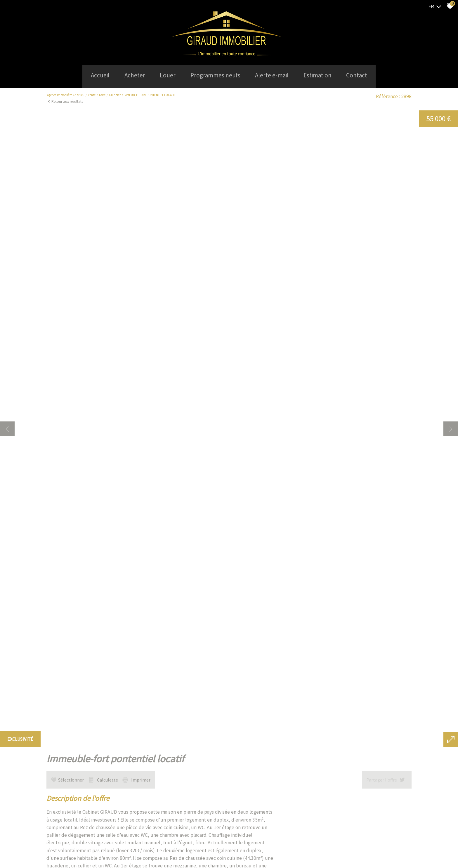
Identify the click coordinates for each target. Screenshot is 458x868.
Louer (166, 75)
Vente (92, 93)
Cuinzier (115, 93)
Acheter (130, 75)
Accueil (94, 75)
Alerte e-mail (274, 75)
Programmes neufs (215, 75)
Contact (363, 75)
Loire (102, 93)
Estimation (322, 75)
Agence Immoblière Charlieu (66, 93)
